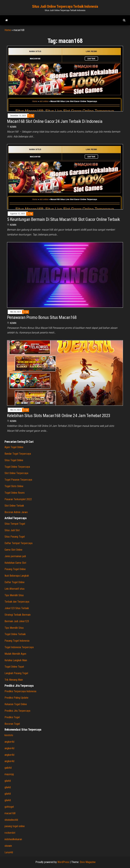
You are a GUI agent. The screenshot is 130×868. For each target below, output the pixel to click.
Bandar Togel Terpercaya (18, 454)
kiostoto (9, 735)
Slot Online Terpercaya (16, 473)
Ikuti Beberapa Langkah (17, 576)
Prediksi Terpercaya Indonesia (20, 691)
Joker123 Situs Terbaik (17, 608)
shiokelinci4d (11, 820)
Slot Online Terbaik (14, 506)
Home (8, 30)
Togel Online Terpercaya (17, 467)
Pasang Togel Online (15, 569)
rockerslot (10, 833)
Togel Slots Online (14, 486)
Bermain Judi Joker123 (17, 621)
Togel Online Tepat (14, 667)
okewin (8, 846)
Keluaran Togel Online (16, 704)
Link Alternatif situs (15, 589)
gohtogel (9, 807)
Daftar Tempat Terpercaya (18, 543)
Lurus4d (9, 852)
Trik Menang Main (14, 680)
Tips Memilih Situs (14, 595)
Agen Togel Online (14, 447)
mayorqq (9, 774)
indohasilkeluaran (13, 839)
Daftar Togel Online (15, 582)
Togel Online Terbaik (15, 634)
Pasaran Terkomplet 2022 (18, 499)
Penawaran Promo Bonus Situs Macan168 (42, 317)
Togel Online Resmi (15, 493)
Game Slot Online (13, 550)
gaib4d (8, 768)
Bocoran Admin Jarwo (16, 512)
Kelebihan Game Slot (15, 563)
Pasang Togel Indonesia (17, 641)
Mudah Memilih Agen (15, 654)
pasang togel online (15, 826)
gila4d (8, 781)
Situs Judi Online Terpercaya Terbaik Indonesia (65, 6)
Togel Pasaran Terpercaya (18, 480)
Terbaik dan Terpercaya (17, 602)
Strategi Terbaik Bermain (18, 615)
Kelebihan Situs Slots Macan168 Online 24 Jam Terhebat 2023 (59, 416)
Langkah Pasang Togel (16, 673)
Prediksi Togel (12, 717)
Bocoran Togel (12, 724)
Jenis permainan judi (15, 556)
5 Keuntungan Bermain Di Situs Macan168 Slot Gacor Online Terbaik (63, 219)
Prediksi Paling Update (16, 698)
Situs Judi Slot (12, 530)
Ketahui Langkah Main (16, 660)
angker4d (9, 742)
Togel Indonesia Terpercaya (19, 647)
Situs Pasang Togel (15, 537)
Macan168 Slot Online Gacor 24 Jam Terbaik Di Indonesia (55, 121)
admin (13, 127)
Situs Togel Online (14, 460)
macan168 (10, 813)
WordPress (63, 862)
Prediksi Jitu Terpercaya (17, 711)
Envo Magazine (88, 862)
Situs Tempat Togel (15, 524)
